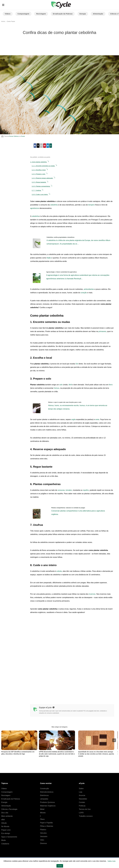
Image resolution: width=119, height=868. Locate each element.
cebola (59, 571)
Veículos (43, 833)
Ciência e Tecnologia (9, 809)
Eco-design (6, 833)
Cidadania (5, 844)
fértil (70, 385)
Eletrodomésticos (47, 792)
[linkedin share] (48, 146)
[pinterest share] (45, 146)
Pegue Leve (6, 830)
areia (97, 419)
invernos (92, 594)
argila (74, 419)
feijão (49, 258)
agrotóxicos (35, 208)
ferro (111, 385)
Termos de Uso (85, 809)
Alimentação (98, 14)
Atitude (4, 823)
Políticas (82, 806)
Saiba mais (112, 861)
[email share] (41, 146)
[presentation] (114, 740)
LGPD (81, 813)
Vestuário (44, 836)
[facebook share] (35, 146)
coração (84, 293)
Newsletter (83, 799)
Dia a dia (5, 813)
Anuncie (82, 795)
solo (61, 385)
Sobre (81, 789)
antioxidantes (89, 289)
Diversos (43, 843)
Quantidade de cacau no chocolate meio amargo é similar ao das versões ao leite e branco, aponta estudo (96, 754)
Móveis (43, 813)
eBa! (3, 820)
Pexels (23, 136)
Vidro (42, 840)
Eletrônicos (44, 795)
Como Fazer (11, 21)
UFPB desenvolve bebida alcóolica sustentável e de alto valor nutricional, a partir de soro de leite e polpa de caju (57, 754)
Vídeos (8, 14)
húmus (57, 388)
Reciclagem (41, 14)
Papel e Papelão (46, 823)
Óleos (42, 819)
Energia (83, 14)
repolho (86, 490)
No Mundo (5, 826)
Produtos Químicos (47, 802)
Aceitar (60, 866)
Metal (42, 809)
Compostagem (23, 14)
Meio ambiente (7, 816)
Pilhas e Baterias (47, 826)
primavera (102, 331)
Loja (80, 792)
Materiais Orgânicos (48, 806)
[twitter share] (38, 146)
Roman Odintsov (14, 136)
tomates (69, 490)
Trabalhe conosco (86, 816)
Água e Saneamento (9, 837)
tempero (91, 205)
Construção (45, 789)
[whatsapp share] (51, 146)
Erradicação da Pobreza (63, 14)
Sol (77, 364)
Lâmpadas (44, 799)
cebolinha (54, 205)
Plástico (43, 830)
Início (3, 21)
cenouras (61, 490)
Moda (3, 840)
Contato (82, 802)
